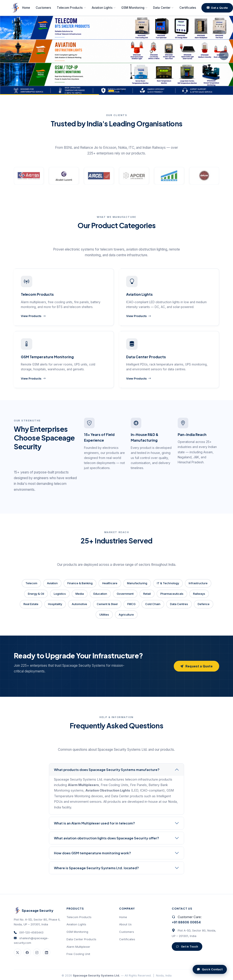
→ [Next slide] (224, 55)
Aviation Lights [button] (104, 8)
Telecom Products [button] (71, 8)
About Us (125, 924)
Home (26, 8)
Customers (43, 8)
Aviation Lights (76, 924)
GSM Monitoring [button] (134, 8)
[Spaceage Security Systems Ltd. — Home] (15, 8)
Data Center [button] (163, 8)
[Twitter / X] (18, 952)
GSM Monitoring (77, 932)
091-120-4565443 (31, 932)
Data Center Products (81, 939)
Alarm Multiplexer (78, 947)
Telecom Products (79, 917)
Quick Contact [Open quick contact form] (210, 969)
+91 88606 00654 (186, 922)
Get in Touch (187, 947)
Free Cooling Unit (78, 954)
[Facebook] (27, 952)
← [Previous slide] (9, 55)
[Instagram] (37, 952)
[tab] (111, 91)
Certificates (188, 8)
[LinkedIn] (47, 952)
